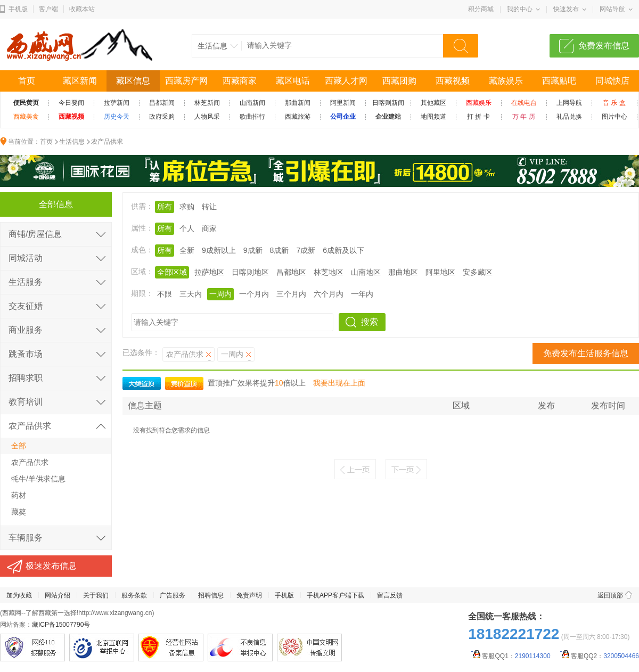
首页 (27, 81)
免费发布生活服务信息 (586, 353)
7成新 (306, 250)
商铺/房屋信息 (35, 234)
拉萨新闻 (117, 103)
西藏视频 (453, 81)
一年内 (362, 294)
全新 (187, 250)
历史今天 (117, 117)
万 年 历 (524, 117)
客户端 (48, 9)
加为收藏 (19, 595)
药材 (19, 495)
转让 (209, 207)
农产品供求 (107, 142)
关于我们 (96, 595)
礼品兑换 (569, 117)
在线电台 (524, 103)
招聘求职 (26, 378)
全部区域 (172, 272)
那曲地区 (403, 272)
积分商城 (481, 9)
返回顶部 (610, 595)
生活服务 (26, 282)
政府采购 (162, 117)
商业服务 (26, 330)
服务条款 (134, 595)
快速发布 (566, 9)
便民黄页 (26, 103)
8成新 (280, 250)
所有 (165, 207)
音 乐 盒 (614, 103)
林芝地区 (329, 272)
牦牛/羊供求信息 (38, 479)
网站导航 (612, 9)
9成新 (253, 250)
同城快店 (612, 81)
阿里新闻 (343, 103)
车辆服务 (26, 538)
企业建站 (388, 117)
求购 (187, 207)
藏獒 (19, 512)
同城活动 (26, 258)
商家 (209, 228)
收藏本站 (82, 9)
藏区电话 (293, 81)
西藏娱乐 (479, 103)
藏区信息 (133, 81)
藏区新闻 (80, 81)
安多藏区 (478, 272)
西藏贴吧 (559, 81)
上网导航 (569, 103)
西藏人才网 (346, 81)
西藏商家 (240, 81)
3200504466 (621, 656)
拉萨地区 (209, 272)
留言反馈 (390, 595)
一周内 (220, 294)
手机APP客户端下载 (335, 595)
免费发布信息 (604, 46)
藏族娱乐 (506, 81)
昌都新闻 (162, 103)
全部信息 (56, 204)
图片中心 (615, 117)
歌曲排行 (252, 117)
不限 (165, 294)
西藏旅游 (298, 117)
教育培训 (26, 402)
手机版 (18, 9)
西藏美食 (26, 117)
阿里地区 (440, 272)
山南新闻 (252, 103)
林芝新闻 (207, 103)
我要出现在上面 (339, 383)
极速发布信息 (51, 566)
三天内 (191, 294)
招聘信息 (211, 595)
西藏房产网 (186, 81)
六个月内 (329, 294)
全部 (19, 446)
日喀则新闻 (388, 103)
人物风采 (207, 117)
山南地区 (366, 272)
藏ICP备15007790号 (61, 625)
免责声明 (249, 595)
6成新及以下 (343, 250)
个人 (187, 228)
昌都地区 (291, 272)
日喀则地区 (250, 272)
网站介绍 (58, 595)
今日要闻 (71, 103)
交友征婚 (26, 306)
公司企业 (343, 117)
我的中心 (520, 9)
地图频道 (433, 117)
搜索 (370, 322)
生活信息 (72, 142)
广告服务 (173, 595)
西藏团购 (399, 81)
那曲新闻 (298, 103)
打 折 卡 (478, 117)
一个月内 (254, 294)
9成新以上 (219, 250)
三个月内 (291, 294)
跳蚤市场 (26, 354)
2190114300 (533, 656)
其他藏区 (433, 103)
